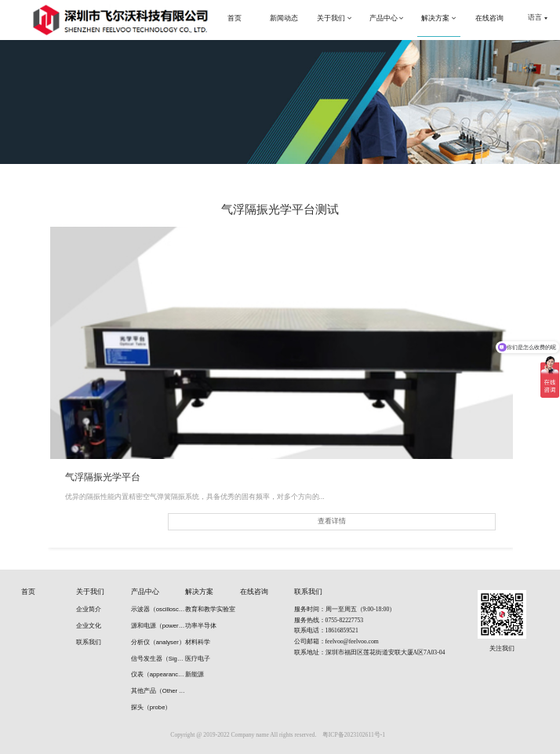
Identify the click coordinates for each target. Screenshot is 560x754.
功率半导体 (201, 626)
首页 (28, 592)
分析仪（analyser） (158, 642)
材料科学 (198, 642)
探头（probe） (151, 707)
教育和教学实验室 (210, 609)
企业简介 (89, 609)
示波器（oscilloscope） (158, 609)
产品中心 (145, 592)
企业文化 (89, 626)
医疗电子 (198, 659)
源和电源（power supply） (158, 626)
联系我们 (89, 642)
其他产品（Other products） (158, 691)
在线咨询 (254, 592)
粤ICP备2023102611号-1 (354, 735)
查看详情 (332, 521)
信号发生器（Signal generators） (158, 659)
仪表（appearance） (158, 674)
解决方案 (199, 592)
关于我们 (90, 592)
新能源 (195, 674)
